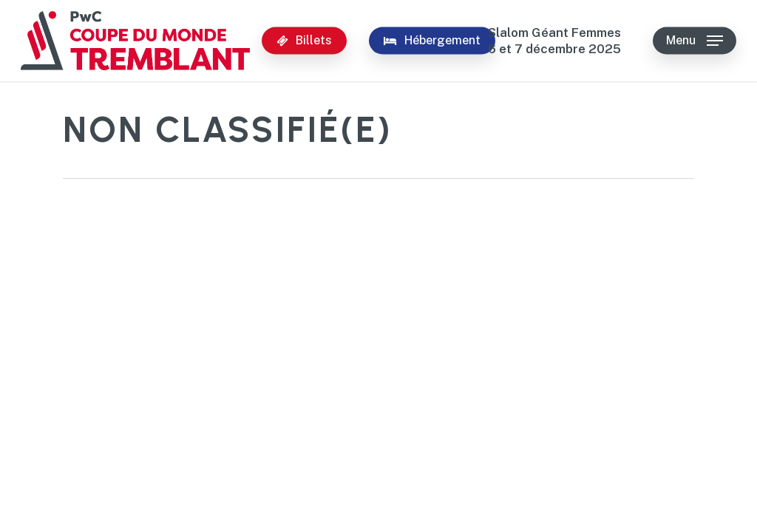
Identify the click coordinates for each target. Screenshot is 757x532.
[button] (695, 41)
